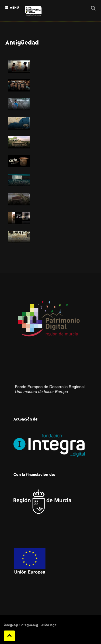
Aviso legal (49, 625)
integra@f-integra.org (21, 625)
